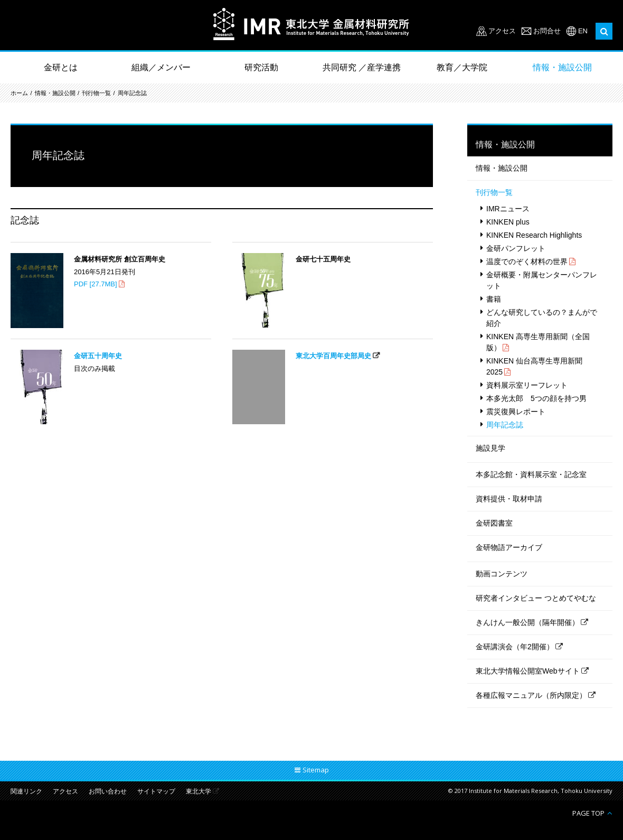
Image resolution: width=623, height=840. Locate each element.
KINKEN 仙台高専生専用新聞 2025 (534, 366)
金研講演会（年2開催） (515, 647)
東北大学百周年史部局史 (333, 356)
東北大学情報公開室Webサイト (528, 671)
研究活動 (261, 67)
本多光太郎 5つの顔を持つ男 (536, 398)
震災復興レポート (516, 412)
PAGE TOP (588, 813)
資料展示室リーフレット (527, 385)
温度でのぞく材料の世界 (527, 262)
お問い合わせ (108, 792)
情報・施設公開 (562, 67)
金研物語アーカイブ (509, 547)
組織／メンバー (161, 67)
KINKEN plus (508, 222)
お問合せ (547, 31)
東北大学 (199, 792)
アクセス (502, 31)
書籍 (494, 299)
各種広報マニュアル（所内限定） (531, 695)
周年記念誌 (132, 93)
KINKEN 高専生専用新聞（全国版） (538, 342)
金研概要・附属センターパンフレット (542, 280)
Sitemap (316, 770)
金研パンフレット (516, 248)
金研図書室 (494, 523)
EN (583, 31)
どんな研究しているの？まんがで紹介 (542, 318)
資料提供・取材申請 (509, 499)
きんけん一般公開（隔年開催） (527, 622)
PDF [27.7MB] (96, 284)
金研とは (61, 67)
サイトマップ (156, 792)
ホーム (19, 93)
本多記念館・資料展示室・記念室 (531, 474)
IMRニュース (508, 209)
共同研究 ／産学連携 (362, 67)
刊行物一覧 (96, 93)
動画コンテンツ (502, 574)
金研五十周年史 (98, 356)
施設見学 (490, 448)
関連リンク (26, 792)
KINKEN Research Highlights (534, 235)
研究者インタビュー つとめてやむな (536, 598)
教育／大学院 (462, 67)
